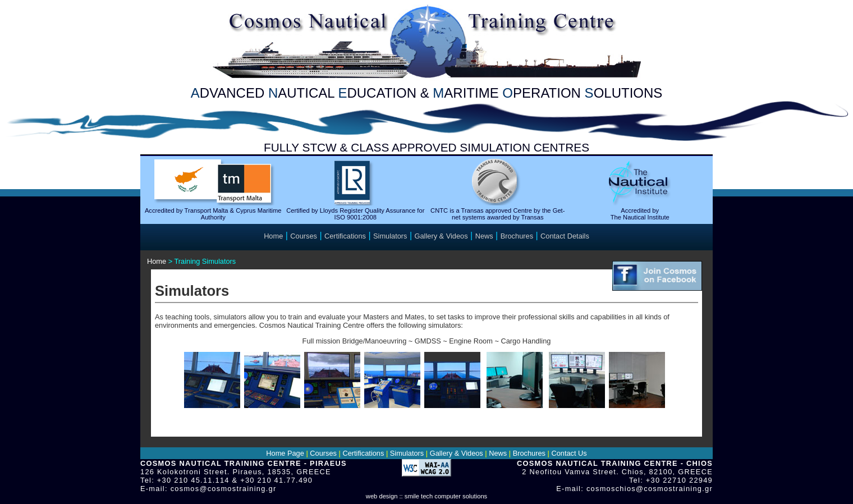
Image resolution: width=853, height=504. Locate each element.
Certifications (345, 236)
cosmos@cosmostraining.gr (224, 489)
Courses (304, 236)
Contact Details (565, 236)
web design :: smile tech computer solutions (427, 496)
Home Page (285, 453)
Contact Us (569, 453)
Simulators (390, 236)
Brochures (517, 236)
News (484, 236)
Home (273, 236)
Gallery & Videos (441, 236)
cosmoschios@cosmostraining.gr (650, 489)
